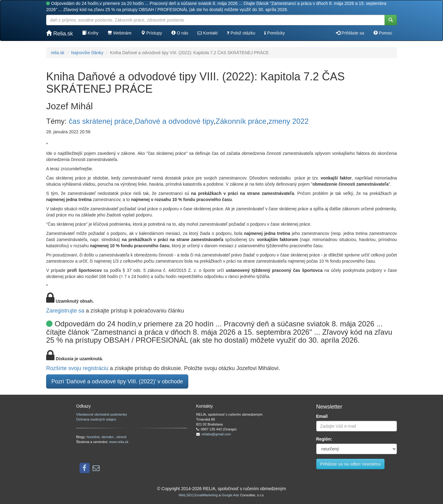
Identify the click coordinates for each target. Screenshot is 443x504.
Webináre (120, 33)
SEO (190, 495)
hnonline (93, 437)
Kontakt (208, 33)
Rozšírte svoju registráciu (77, 368)
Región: (324, 439)
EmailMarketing (206, 495)
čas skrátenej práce (101, 121)
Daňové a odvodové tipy (174, 121)
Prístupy (152, 33)
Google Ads (230, 495)
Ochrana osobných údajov (96, 419)
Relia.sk (60, 33)
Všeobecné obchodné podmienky (102, 414)
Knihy (90, 33)
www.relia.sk (119, 442)
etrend (122, 437)
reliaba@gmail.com (216, 434)
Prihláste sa (350, 33)
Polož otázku (241, 33)
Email (322, 416)
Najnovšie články (87, 53)
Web (182, 495)
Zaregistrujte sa (65, 311)
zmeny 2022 (289, 121)
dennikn (108, 437)
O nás (180, 33)
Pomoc (383, 33)
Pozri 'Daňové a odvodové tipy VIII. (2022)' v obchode (117, 381)
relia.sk (58, 53)
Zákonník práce (241, 121)
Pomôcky (274, 33)
